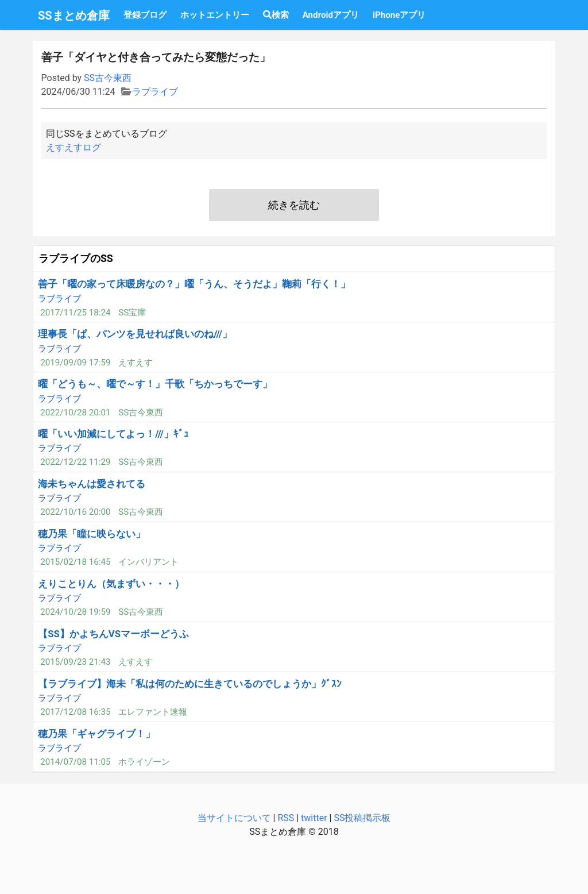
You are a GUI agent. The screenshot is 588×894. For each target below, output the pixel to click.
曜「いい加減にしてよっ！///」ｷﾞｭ (113, 434)
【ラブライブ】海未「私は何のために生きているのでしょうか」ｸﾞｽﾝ (190, 684)
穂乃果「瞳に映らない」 (92, 534)
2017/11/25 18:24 (75, 313)
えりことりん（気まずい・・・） (111, 584)
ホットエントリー (215, 15)
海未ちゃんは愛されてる (92, 484)
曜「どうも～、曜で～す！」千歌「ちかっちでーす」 (155, 384)
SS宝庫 (132, 313)
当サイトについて (234, 818)
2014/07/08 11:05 (75, 762)
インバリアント (148, 562)
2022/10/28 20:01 (75, 413)
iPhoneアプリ (399, 15)
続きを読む (294, 205)
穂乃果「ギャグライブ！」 (96, 734)
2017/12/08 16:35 (75, 712)
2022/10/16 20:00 (75, 512)
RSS (286, 818)
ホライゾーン (144, 762)
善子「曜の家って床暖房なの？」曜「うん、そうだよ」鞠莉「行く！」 (194, 284)
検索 (276, 15)
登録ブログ (145, 15)
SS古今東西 (108, 78)
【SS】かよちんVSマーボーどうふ (113, 634)
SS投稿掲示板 (362, 818)
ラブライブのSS (76, 259)
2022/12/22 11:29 (75, 462)
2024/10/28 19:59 (75, 612)
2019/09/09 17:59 (75, 363)
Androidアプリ (331, 15)
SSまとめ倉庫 (74, 16)
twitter (314, 818)
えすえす (136, 363)
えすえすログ (73, 147)
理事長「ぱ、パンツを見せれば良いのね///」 (135, 334)
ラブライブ (155, 92)
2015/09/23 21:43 (75, 662)
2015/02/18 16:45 (75, 562)
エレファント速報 (153, 712)
